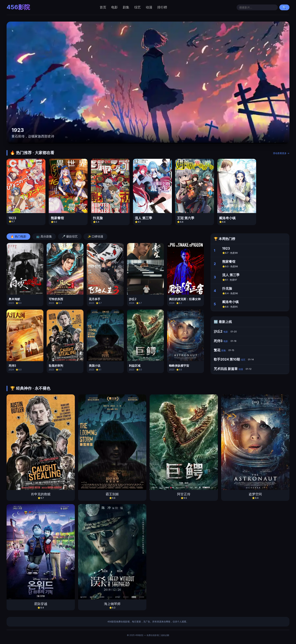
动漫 (149, 7)
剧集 (126, 7)
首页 (103, 7)
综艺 (138, 7)
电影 (114, 7)
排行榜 (162, 7)
